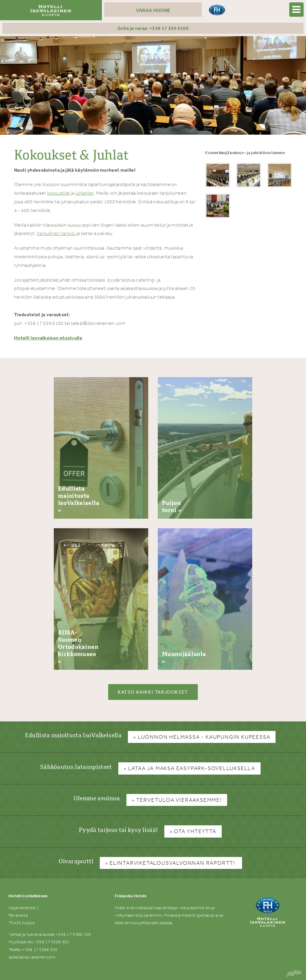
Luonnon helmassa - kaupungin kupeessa (204, 737)
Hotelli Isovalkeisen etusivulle (48, 338)
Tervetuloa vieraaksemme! (179, 800)
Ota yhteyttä (195, 831)
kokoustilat (59, 193)
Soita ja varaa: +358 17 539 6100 (153, 28)
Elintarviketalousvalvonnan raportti (173, 863)
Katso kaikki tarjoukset (153, 692)
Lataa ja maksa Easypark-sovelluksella (192, 768)
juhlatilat (85, 193)
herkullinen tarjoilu (56, 233)
